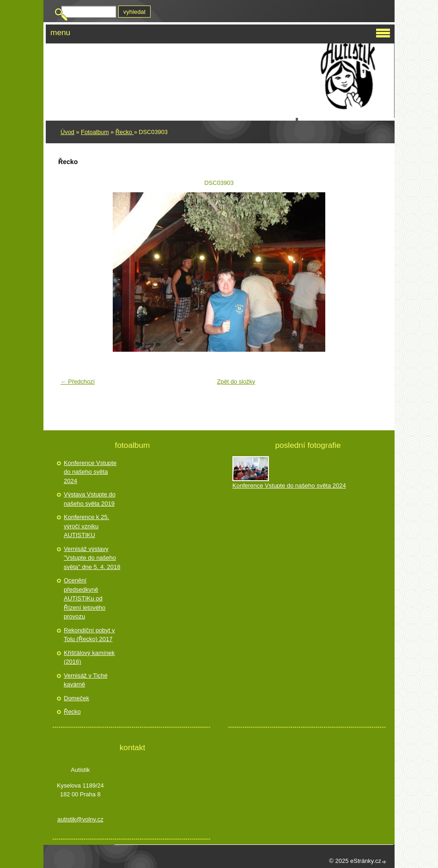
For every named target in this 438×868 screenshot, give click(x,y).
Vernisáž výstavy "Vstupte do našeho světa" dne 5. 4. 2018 (92, 558)
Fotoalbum (95, 132)
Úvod (67, 132)
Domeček (76, 698)
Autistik (87, 55)
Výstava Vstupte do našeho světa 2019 (90, 499)
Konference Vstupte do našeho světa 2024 (90, 472)
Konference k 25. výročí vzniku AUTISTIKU (86, 526)
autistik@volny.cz (80, 819)
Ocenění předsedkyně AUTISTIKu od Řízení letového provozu (85, 598)
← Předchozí (78, 382)
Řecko (125, 132)
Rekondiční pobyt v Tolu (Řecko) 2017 (89, 635)
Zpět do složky (236, 382)
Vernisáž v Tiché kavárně (86, 680)
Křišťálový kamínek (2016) (89, 657)
